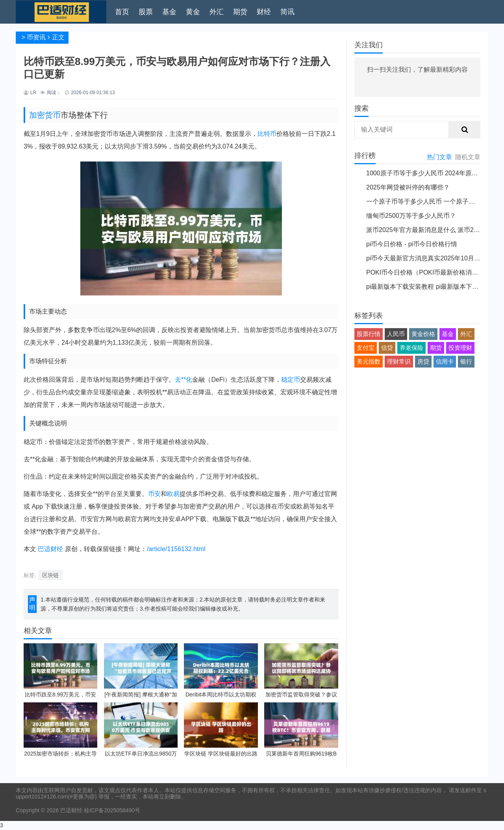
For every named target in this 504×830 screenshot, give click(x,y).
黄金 (193, 12)
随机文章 (468, 157)
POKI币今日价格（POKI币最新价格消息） (425, 272)
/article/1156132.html (176, 549)
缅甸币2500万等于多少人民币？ (411, 216)
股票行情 (369, 334)
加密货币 (45, 115)
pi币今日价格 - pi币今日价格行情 (412, 244)
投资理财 (460, 348)
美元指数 (369, 361)
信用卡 (445, 361)
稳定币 (291, 380)
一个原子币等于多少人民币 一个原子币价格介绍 (433, 201)
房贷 (423, 361)
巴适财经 (50, 549)
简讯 (287, 12)
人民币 (396, 334)
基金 (169, 12)
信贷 (387, 348)
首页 (122, 12)
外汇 (217, 12)
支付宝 (366, 348)
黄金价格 (423, 334)
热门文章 (439, 157)
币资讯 (36, 37)
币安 (154, 494)
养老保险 (411, 348)
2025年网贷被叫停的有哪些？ (408, 187)
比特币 (267, 134)
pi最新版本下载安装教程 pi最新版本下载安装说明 (435, 287)
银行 (466, 361)
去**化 (183, 380)
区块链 (50, 575)
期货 (240, 12)
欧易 (173, 494)
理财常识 (399, 361)
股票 (146, 12)
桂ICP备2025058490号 (111, 810)
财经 (264, 12)
